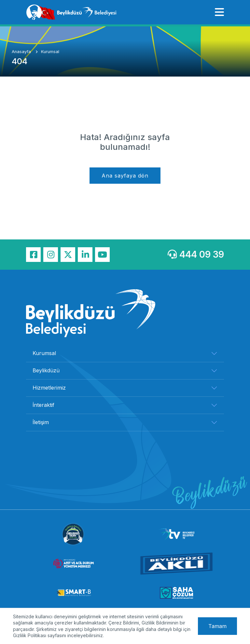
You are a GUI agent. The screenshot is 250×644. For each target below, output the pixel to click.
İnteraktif (43, 405)
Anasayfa (22, 52)
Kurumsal (50, 52)
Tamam (217, 626)
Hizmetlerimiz (49, 388)
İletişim (41, 422)
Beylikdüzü (46, 370)
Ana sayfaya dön (125, 176)
